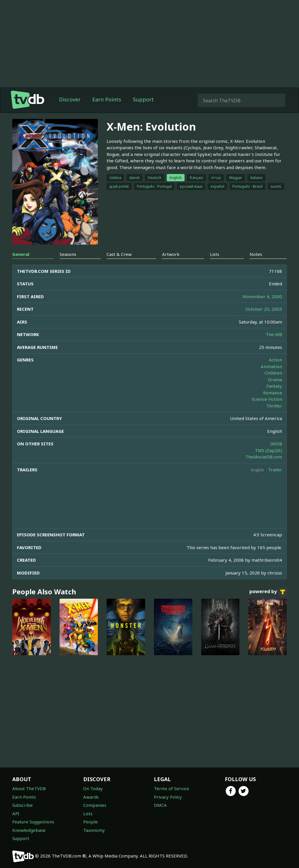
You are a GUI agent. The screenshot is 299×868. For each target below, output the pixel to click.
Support (143, 99)
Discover (70, 99)
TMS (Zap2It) (268, 450)
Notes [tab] (256, 254)
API (16, 813)
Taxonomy (94, 830)
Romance (273, 393)
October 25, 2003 (264, 309)
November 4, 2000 (262, 296)
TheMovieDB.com (264, 457)
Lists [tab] (215, 254)
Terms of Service (172, 788)
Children (273, 373)
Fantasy (274, 386)
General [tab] (21, 254)
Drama (275, 379)
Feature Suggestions (33, 822)
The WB (274, 334)
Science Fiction (267, 399)
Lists (88, 813)
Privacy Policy (168, 797)
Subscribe (22, 805)
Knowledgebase (29, 830)
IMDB (276, 444)
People (91, 822)
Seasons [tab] (68, 254)
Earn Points (107, 99)
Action (275, 360)
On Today (93, 788)
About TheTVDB (29, 788)
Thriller (274, 406)
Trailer (275, 470)
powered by (268, 592)
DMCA (160, 805)
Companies (95, 805)
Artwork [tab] (171, 254)
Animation (271, 366)
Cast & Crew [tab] (119, 254)
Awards (91, 797)
